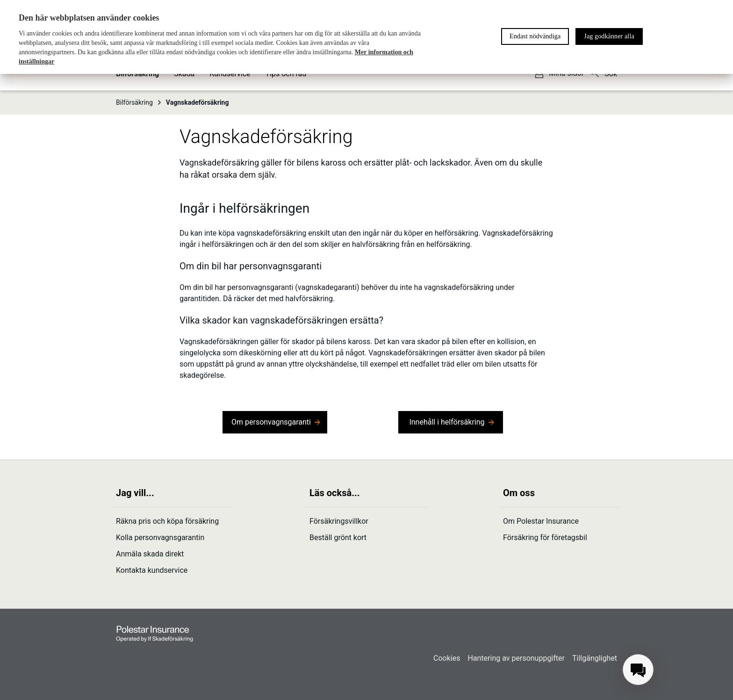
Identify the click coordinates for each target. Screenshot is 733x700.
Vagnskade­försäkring (198, 102)
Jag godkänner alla (609, 36)
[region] (366, 37)
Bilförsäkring (139, 102)
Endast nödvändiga (535, 36)
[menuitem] (638, 670)
